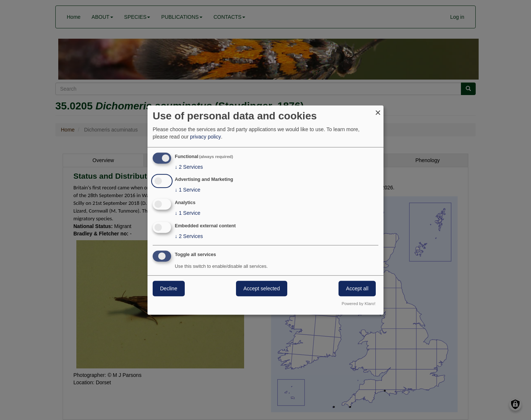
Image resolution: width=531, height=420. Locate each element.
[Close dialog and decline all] (378, 110)
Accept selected (262, 288)
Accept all (357, 288)
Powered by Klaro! (359, 304)
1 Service (188, 190)
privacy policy (205, 137)
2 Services (189, 167)
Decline (169, 288)
